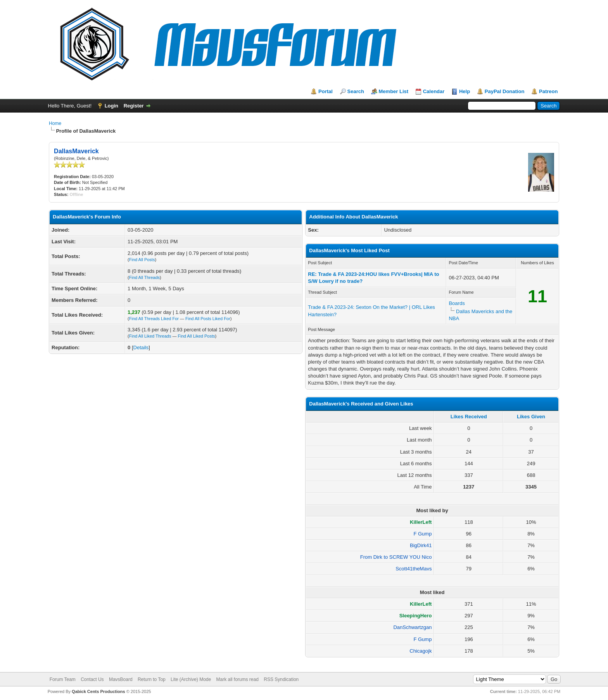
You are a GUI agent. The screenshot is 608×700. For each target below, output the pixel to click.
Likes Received (469, 417)
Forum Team (63, 679)
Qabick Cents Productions (98, 691)
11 (537, 296)
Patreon (548, 91)
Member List (394, 91)
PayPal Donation (505, 91)
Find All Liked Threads (150, 336)
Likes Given (531, 417)
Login (111, 106)
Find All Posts (142, 260)
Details (141, 347)
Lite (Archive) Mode (191, 679)
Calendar (434, 91)
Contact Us (92, 679)
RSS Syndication (281, 679)
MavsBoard (121, 679)
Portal (326, 91)
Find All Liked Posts (197, 336)
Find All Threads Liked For (154, 319)
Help (465, 91)
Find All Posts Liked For (208, 319)
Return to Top (152, 679)
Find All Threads (144, 277)
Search (356, 91)
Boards (457, 303)
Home (55, 123)
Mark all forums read (237, 679)
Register (134, 106)
